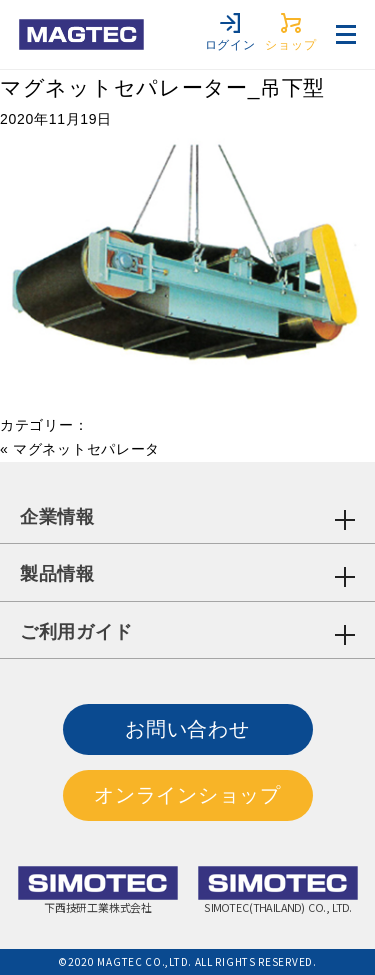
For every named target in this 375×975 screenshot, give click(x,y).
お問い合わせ (187, 729)
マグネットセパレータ (86, 449)
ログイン (230, 32)
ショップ (290, 32)
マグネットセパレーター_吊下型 (162, 87)
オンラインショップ (187, 795)
